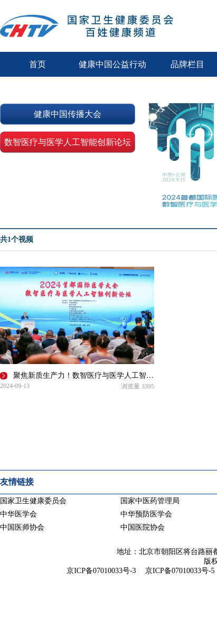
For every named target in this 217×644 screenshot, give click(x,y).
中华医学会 (18, 514)
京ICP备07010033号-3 (101, 571)
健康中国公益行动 (112, 64)
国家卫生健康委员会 (33, 501)
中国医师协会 (22, 527)
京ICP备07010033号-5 (180, 571)
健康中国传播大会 (68, 114)
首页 (37, 64)
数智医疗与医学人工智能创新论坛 (68, 142)
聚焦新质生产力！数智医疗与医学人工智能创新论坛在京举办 (84, 375)
